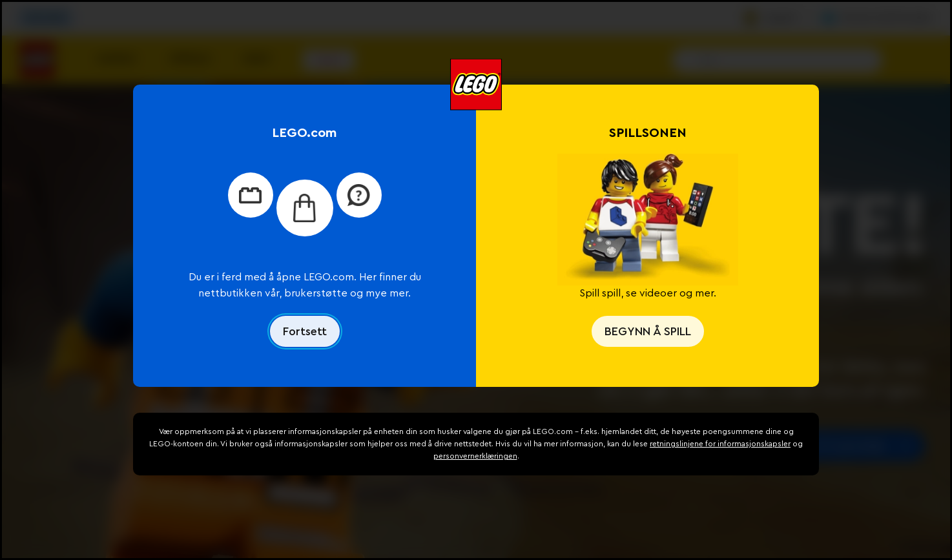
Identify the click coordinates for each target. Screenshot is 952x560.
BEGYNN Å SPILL (648, 331)
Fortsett (305, 331)
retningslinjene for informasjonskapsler (720, 444)
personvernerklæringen (475, 456)
